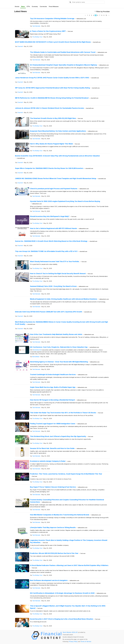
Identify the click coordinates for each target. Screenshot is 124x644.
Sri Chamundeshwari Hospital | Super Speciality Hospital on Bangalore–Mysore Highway (69, 65)
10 (106, 15)
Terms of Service (86, 642)
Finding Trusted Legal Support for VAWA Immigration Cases (58, 424)
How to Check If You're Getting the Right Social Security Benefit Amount (61, 274)
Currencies (43, 6)
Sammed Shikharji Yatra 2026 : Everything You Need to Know (59, 286)
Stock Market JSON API (70, 632)
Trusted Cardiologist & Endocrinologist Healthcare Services (59, 374)
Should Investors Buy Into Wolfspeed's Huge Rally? (53, 216)
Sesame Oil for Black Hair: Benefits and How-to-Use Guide (58, 448)
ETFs (28, 6)
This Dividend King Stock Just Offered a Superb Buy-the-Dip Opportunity (62, 436)
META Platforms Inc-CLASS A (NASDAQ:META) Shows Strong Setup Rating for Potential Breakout (57, 98)
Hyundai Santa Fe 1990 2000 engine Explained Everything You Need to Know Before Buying (65, 202)
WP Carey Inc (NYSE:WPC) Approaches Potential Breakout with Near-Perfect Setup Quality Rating (57, 88)
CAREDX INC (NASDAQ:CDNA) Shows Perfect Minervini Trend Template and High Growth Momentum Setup (60, 178)
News (23, 6)
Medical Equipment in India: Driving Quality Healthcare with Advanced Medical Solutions (69, 299)
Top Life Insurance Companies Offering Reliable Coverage (58, 19)
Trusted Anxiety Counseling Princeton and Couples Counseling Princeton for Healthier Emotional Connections (67, 501)
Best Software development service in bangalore (55, 580)
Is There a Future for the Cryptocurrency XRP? (51, 31)
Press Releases (54, 6)
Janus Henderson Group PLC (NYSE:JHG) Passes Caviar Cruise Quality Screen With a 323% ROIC (57, 78)
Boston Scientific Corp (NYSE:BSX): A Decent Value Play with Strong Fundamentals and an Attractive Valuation (57, 157)
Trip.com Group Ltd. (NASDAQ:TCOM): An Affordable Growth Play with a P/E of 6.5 (51, 251)
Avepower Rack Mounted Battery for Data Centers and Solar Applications (64, 131)
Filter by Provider (102, 11)
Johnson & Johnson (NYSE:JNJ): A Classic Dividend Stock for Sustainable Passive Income (54, 108)
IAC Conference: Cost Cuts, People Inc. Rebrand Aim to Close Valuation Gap (64, 347)
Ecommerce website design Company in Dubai (50, 461)
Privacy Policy (73, 642)
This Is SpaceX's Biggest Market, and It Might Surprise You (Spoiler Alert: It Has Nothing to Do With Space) (68, 607)
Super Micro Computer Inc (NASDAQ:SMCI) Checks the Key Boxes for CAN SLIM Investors (54, 168)
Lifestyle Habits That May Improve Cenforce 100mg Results (59, 527)
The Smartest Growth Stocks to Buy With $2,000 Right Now (56, 118)
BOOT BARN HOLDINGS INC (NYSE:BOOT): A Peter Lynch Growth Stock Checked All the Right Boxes (58, 42)
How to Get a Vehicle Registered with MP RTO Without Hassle (59, 228)
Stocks (17, 6)
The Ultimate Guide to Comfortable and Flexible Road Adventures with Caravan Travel (69, 52)
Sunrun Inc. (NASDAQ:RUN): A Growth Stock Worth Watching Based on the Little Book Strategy (56, 241)
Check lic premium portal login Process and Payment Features (59, 189)
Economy (35, 6)
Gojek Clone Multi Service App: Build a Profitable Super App (59, 387)
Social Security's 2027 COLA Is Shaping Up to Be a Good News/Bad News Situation (65, 619)
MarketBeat (36, 357)
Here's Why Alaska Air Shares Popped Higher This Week (55, 144)
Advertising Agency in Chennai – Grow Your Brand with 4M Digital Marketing (65, 362)
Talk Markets (36, 26)
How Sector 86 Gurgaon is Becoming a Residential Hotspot (58, 400)
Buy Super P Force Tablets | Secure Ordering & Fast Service (59, 487)
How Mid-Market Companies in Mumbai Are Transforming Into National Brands (65, 515)
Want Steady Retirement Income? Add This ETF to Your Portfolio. (58, 261)
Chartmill (20, 46)
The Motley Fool (37, 37)
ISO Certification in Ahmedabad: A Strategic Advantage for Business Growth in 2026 (68, 593)
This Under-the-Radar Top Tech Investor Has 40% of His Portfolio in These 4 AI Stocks (67, 413)
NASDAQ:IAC (37, 350)
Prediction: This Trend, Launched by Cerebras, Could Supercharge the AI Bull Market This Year (66, 475)
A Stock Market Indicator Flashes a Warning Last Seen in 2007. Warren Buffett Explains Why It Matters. (69, 567)
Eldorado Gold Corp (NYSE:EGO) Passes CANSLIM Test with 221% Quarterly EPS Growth (53, 312)
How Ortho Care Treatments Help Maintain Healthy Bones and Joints (62, 334)
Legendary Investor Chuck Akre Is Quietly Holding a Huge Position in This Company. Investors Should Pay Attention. (69, 541)
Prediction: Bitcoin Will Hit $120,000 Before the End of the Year (58, 553)
